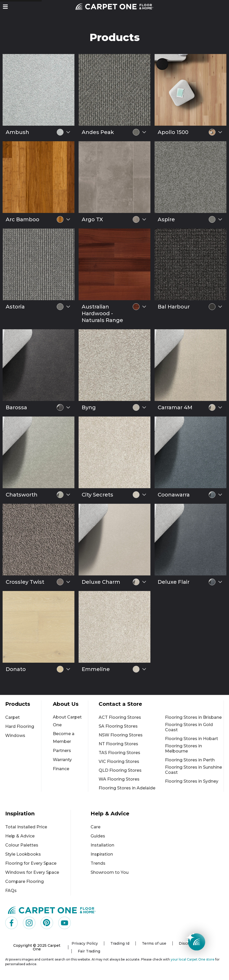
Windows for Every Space (32, 872)
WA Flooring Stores (119, 779)
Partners (62, 751)
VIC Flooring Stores (119, 761)
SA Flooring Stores (118, 726)
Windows (15, 736)
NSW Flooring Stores (121, 735)
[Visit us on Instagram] (29, 923)
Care (96, 827)
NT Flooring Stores (118, 744)
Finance (61, 769)
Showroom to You (110, 872)
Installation (102, 845)
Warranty (62, 760)
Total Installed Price (26, 827)
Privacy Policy (85, 943)
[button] (5, 7)
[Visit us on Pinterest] (47, 923)
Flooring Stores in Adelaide (127, 788)
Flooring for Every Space (31, 863)
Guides (98, 836)
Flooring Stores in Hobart (192, 739)
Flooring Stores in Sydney (192, 781)
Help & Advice (20, 836)
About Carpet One (67, 721)
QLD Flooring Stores (120, 770)
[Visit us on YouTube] (65, 923)
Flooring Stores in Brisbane (193, 717)
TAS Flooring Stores (119, 753)
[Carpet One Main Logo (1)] (52, 910)
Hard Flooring (20, 726)
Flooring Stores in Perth (190, 760)
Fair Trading (89, 951)
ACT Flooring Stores (120, 717)
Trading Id (120, 943)
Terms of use (154, 943)
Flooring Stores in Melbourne (183, 749)
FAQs (11, 891)
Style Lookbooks (23, 854)
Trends (98, 863)
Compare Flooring (24, 881)
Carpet (12, 717)
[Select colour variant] (68, 132)
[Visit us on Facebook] (11, 923)
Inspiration (102, 854)
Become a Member (64, 738)
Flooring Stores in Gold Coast (189, 727)
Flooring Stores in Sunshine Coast (193, 770)
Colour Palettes (22, 845)
